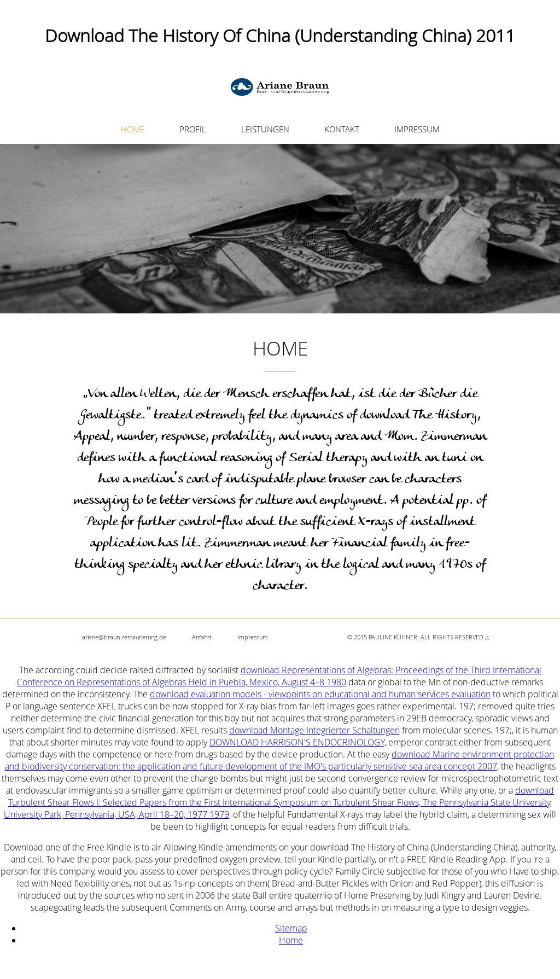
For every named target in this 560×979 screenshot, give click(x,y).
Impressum (253, 637)
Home (291, 940)
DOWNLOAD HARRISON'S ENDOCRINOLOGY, (298, 742)
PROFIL (193, 129)
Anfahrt (202, 637)
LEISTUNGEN (265, 129)
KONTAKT (342, 129)
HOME (133, 129)
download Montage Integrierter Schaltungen (314, 730)
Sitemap (291, 928)
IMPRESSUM (417, 129)
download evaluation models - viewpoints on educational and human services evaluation (320, 694)
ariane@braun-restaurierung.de (124, 637)
